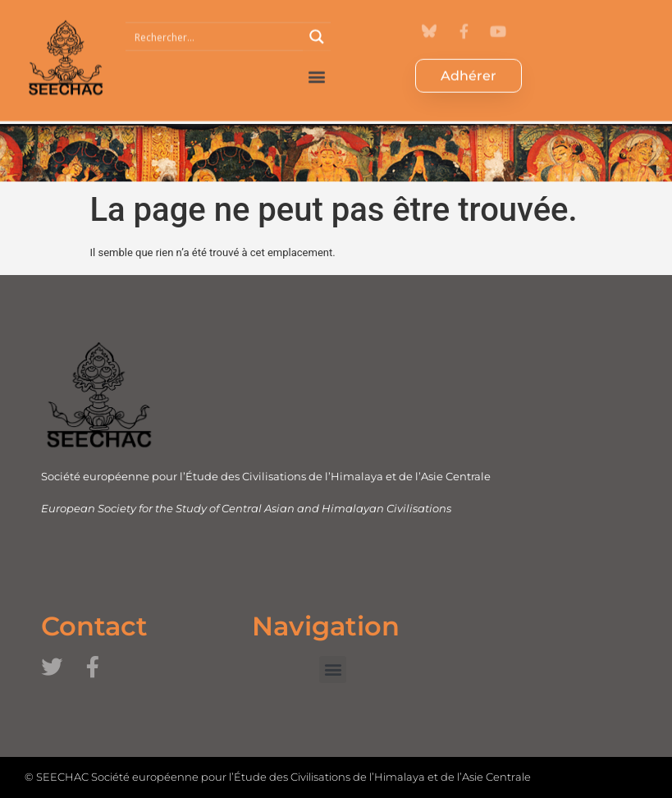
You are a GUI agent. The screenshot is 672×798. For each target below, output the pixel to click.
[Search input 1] (215, 25)
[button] (317, 64)
